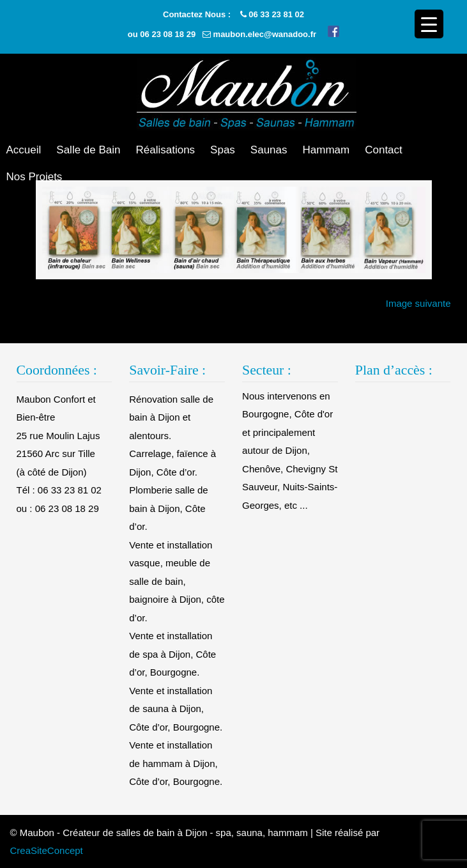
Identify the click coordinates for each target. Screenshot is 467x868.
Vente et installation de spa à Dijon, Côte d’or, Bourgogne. (172, 654)
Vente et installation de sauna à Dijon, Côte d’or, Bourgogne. (176, 709)
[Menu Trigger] (429, 24)
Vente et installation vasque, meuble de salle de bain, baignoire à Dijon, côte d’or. (177, 581)
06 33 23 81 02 (276, 14)
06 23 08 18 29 (168, 34)
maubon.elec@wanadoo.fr (265, 34)
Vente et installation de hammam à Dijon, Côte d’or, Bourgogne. (176, 763)
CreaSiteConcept (47, 850)
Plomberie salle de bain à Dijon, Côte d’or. (168, 508)
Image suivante (418, 303)
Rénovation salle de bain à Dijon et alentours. (171, 417)
